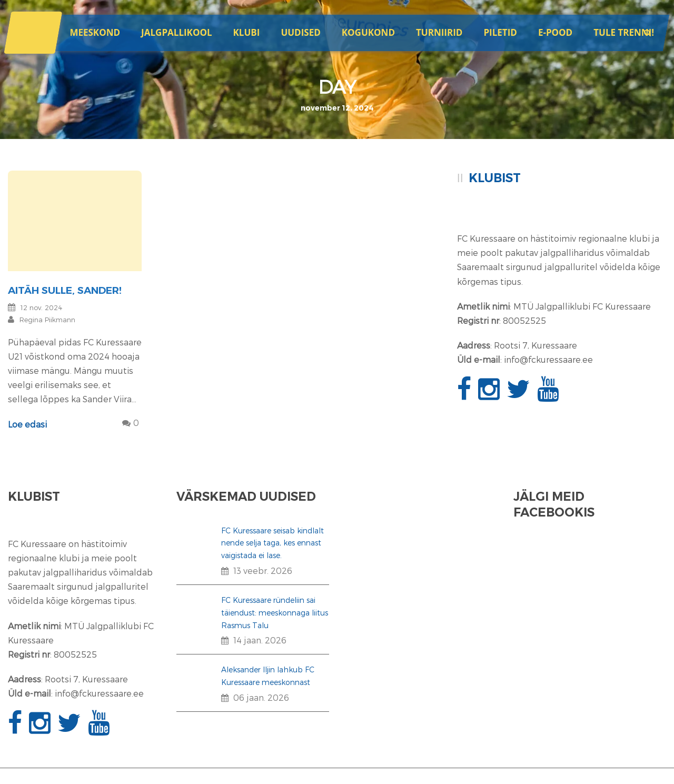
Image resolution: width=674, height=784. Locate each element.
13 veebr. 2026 (263, 570)
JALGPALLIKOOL (176, 32)
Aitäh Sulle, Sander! (65, 290)
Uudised (300, 32)
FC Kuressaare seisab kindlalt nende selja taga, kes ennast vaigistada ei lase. (272, 543)
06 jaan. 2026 (261, 697)
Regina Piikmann (47, 320)
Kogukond (368, 32)
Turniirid (439, 32)
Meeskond (95, 32)
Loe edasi (27, 424)
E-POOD (555, 32)
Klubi (247, 32)
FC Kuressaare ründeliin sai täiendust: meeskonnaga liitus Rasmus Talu (275, 613)
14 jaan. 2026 (260, 640)
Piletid (500, 32)
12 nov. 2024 (42, 307)
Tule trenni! (624, 32)
